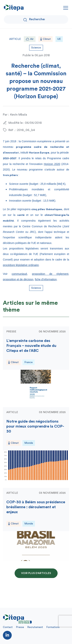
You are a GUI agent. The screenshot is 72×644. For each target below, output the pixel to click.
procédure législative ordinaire (21, 265)
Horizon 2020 (52, 164)
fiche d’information (46, 279)
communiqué (19, 274)
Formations (53, 627)
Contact (8, 627)
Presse (20, 627)
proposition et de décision (18, 279)
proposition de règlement (50, 274)
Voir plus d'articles (36, 573)
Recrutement (35, 627)
